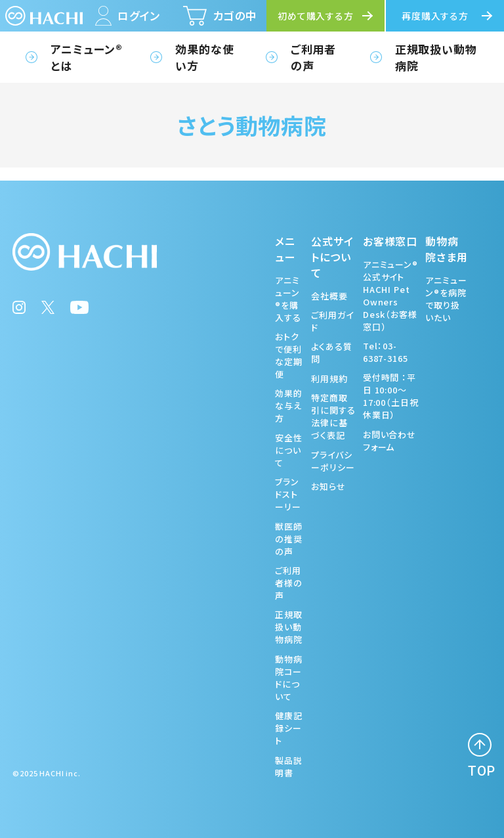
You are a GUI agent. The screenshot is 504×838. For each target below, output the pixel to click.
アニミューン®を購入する (288, 299)
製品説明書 (289, 766)
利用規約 (329, 379)
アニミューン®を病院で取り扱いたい (446, 299)
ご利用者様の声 (289, 583)
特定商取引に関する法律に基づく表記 (333, 416)
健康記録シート (289, 728)
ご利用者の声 (313, 57)
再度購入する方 (435, 16)
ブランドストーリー (288, 494)
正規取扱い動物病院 (436, 57)
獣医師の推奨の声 (289, 539)
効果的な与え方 (289, 406)
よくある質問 (331, 353)
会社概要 (329, 296)
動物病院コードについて (289, 678)
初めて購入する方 (316, 16)
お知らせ (328, 486)
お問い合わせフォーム (389, 441)
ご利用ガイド (332, 321)
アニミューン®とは (87, 57)
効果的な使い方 (204, 57)
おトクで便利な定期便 (289, 355)
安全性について (289, 450)
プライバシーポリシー (333, 461)
